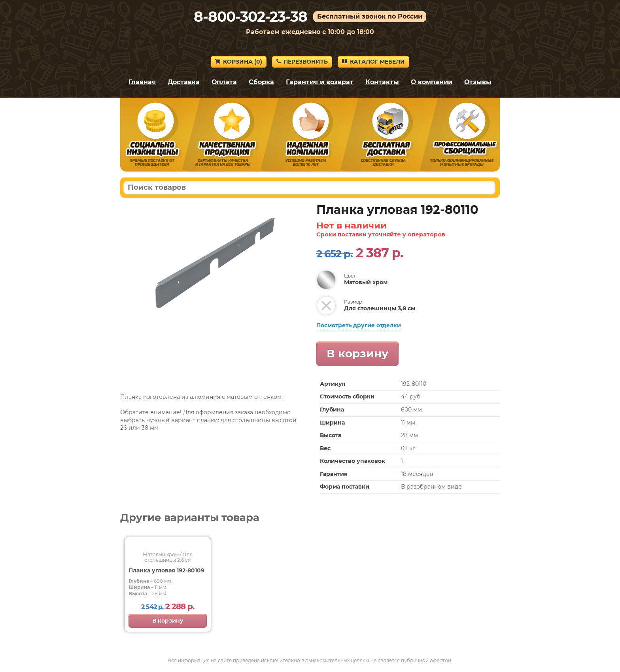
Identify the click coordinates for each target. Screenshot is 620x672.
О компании (432, 82)
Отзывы (478, 82)
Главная (142, 82)
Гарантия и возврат (320, 82)
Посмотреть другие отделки (359, 325)
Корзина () (239, 62)
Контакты (382, 82)
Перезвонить (302, 62)
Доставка (184, 82)
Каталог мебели (373, 62)
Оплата (224, 82)
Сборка (261, 82)
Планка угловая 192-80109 (166, 570)
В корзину (357, 353)
